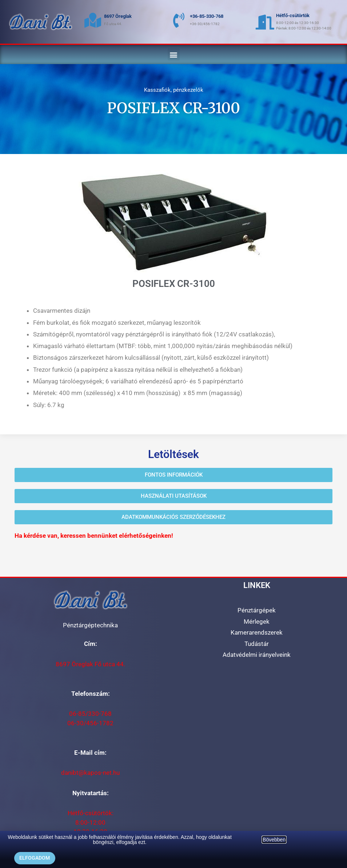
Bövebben (274, 840)
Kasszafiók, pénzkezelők (174, 90)
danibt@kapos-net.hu (90, 773)
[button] (174, 54)
